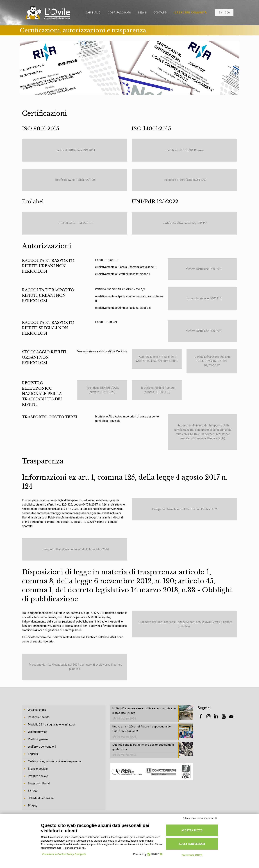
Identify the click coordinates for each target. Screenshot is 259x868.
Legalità (33, 754)
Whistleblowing (38, 732)
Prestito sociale (38, 776)
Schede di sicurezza (41, 798)
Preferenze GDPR (192, 855)
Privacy (33, 806)
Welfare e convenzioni (42, 747)
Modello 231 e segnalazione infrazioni (52, 725)
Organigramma (37, 710)
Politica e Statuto (39, 717)
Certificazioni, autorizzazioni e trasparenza (55, 761)
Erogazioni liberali (39, 783)
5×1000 (33, 791)
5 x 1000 (224, 13)
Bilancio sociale (38, 769)
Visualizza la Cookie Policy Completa (64, 854)
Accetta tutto (192, 830)
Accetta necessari (192, 844)
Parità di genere (38, 739)
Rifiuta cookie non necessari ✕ (200, 818)
